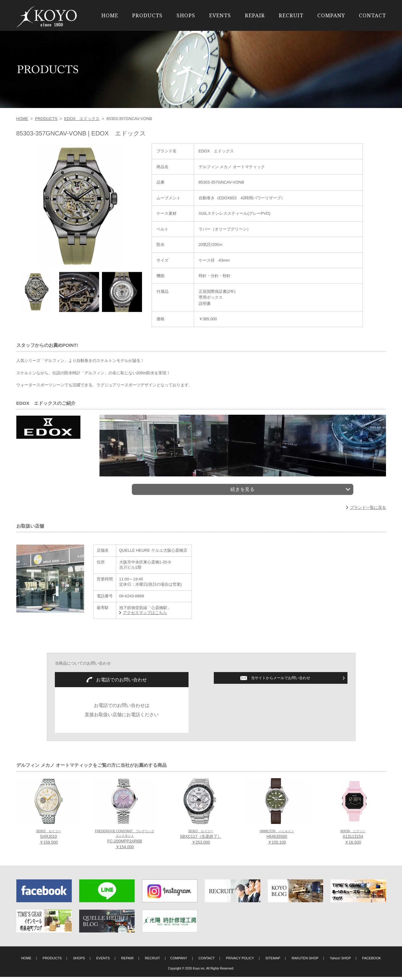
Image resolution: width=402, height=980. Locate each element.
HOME (110, 15)
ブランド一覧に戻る (368, 511)
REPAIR (255, 15)
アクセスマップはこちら (145, 616)
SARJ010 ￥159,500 (49, 840)
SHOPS (186, 15)
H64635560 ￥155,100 (277, 840)
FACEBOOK (372, 961)
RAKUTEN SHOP (305, 961)
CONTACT (372, 15)
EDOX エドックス (82, 119)
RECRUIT (291, 15)
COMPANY (331, 15)
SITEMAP (273, 961)
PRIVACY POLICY (240, 961)
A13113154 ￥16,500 (353, 840)
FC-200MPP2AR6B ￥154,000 (124, 843)
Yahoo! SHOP (341, 961)
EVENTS (220, 15)
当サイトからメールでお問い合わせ (281, 681)
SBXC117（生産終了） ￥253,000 (201, 840)
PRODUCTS (147, 15)
